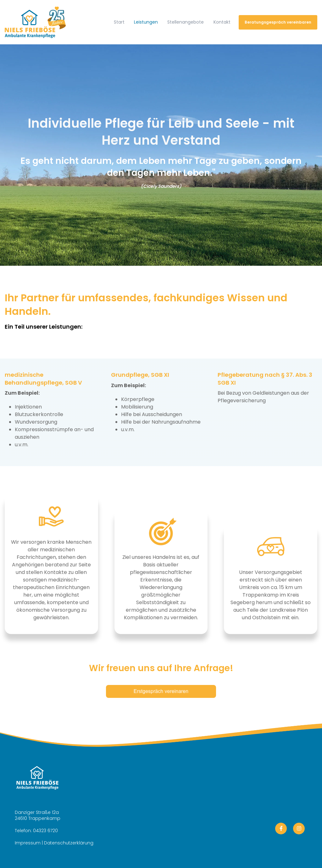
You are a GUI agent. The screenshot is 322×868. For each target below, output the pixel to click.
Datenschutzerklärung (69, 843)
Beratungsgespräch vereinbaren (278, 22)
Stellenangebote (186, 22)
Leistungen (146, 22)
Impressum (28, 843)
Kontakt (222, 22)
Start (119, 22)
